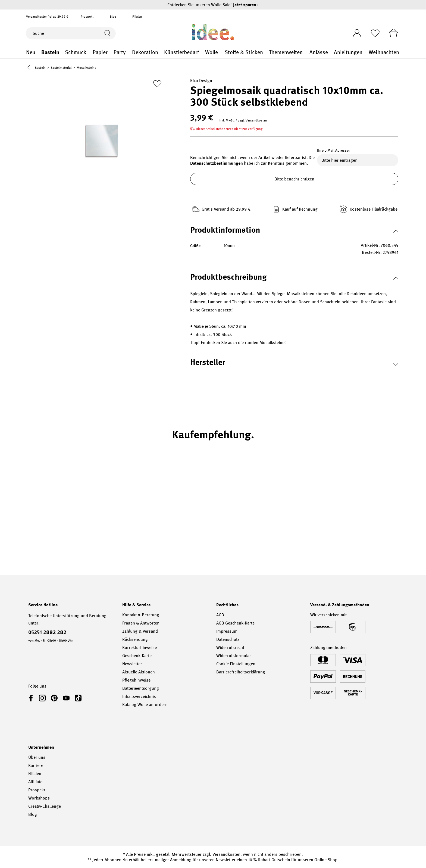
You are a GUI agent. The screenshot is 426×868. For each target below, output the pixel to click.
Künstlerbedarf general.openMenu (202, 52)
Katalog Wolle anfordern (145, 705)
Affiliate (35, 782)
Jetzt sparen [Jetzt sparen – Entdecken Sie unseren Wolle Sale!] (246, 5)
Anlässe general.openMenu (331, 52)
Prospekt (87, 17)
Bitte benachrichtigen (294, 179)
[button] (30, 68)
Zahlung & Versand (140, 631)
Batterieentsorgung (141, 688)
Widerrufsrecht (230, 647)
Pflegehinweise (136, 680)
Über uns (37, 757)
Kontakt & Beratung (141, 615)
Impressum (227, 631)
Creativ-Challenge (45, 806)
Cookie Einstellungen (236, 664)
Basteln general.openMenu (62, 52)
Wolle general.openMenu (222, 52)
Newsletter (132, 664)
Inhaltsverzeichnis (139, 696)
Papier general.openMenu (111, 52)
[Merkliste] (375, 33)
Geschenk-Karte (137, 656)
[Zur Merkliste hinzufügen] (157, 84)
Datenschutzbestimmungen (217, 163)
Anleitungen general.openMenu (366, 52)
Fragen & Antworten (141, 623)
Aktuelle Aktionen (139, 672)
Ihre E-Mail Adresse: (333, 151)
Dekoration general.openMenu (161, 52)
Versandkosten (226, 854)
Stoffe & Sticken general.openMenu (266, 52)
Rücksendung (135, 639)
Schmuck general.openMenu (90, 52)
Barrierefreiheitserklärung (241, 672)
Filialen (137, 17)
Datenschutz (228, 639)
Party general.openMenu (129, 52)
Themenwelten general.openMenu (306, 52)
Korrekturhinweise (140, 647)
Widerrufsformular (234, 656)
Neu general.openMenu (38, 52)
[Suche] (63, 33)
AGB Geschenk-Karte (235, 623)
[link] (32, 698)
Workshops (39, 798)
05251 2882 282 (47, 632)
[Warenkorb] (393, 33)
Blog (113, 17)
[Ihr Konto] (356, 32)
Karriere (36, 765)
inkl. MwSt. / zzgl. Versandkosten (243, 121)
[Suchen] (108, 33)
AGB (220, 615)
